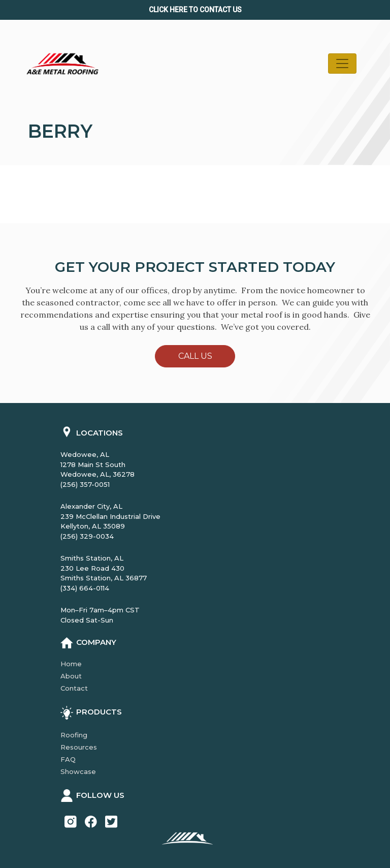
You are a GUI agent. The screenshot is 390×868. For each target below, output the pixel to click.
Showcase (78, 771)
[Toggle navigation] (342, 64)
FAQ (68, 759)
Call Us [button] (195, 356)
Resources (79, 747)
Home (71, 664)
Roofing (74, 735)
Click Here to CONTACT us (195, 10)
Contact (74, 688)
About (71, 676)
